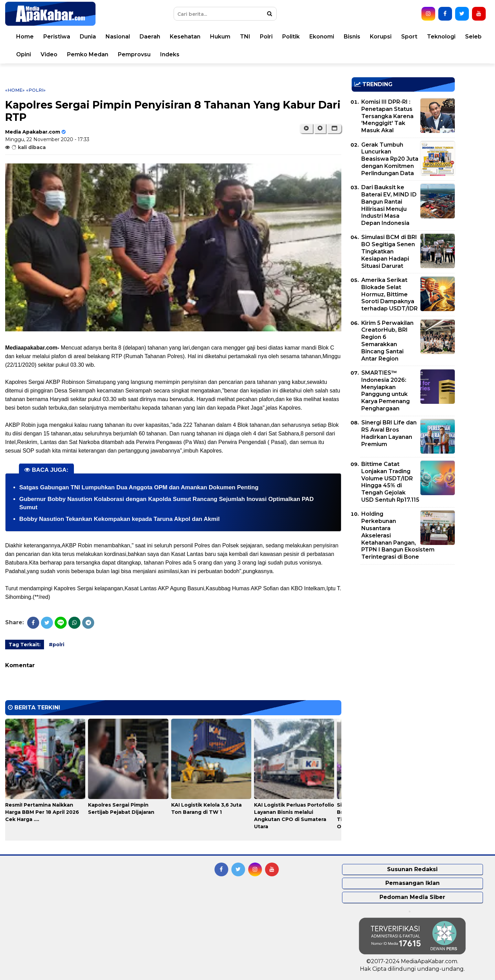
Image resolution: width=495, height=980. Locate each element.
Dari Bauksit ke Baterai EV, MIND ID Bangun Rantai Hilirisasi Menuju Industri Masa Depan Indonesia (389, 205)
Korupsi (381, 37)
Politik (291, 37)
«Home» (15, 90)
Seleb (473, 37)
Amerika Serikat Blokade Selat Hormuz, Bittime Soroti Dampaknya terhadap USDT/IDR (389, 294)
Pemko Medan (88, 54)
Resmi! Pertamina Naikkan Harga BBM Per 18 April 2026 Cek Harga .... (42, 812)
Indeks (170, 54)
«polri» (36, 90)
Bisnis (352, 37)
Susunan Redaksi (412, 869)
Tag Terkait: (25, 645)
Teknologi (441, 37)
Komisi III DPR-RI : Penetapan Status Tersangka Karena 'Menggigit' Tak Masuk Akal (387, 116)
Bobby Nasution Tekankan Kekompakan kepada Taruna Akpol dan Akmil (119, 519)
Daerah (150, 37)
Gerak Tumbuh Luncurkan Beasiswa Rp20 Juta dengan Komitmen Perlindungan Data (390, 159)
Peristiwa (57, 37)
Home (25, 37)
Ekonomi (322, 37)
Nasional (118, 37)
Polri (266, 37)
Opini (24, 54)
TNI (245, 37)
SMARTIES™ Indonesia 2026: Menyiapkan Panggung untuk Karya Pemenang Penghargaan (386, 391)
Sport (409, 37)
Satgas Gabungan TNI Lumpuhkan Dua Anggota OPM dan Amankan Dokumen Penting (139, 487)
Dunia (88, 37)
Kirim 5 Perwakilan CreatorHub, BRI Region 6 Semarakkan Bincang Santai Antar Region (387, 341)
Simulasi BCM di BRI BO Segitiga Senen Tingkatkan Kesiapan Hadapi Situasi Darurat (389, 251)
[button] (334, 128)
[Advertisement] (403, 618)
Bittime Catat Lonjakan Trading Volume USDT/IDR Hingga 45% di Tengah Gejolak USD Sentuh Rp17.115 (390, 482)
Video (49, 54)
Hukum (220, 37)
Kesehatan (185, 37)
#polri (57, 645)
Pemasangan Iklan (412, 883)
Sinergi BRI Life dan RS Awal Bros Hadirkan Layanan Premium (389, 433)
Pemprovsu (134, 54)
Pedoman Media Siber (412, 897)
